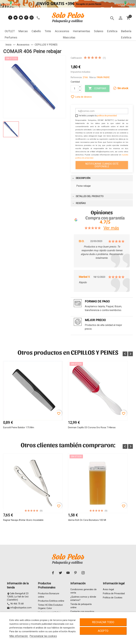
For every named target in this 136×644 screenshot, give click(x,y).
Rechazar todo (103, 622)
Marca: (93, 77)
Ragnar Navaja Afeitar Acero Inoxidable (23, 520)
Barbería (126, 31)
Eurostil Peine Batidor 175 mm (19, 427)
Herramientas (82, 31)
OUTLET (10, 31)
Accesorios (62, 31)
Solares (99, 31)
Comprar (97, 89)
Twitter (16, 18)
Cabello (36, 31)
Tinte (48, 31)
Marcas (23, 31)
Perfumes (11, 37)
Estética (112, 31)
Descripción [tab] (81, 178)
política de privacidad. (107, 116)
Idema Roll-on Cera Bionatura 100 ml (87, 520)
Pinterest (26, 18)
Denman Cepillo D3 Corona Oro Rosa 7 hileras (92, 427)
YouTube (21, 18)
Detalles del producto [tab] (88, 196)
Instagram (32, 18)
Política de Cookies (113, 598)
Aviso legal (108, 590)
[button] (125, 354)
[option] (33, 402)
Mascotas (69, 37)
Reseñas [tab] (79, 203)
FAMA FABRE (103, 77)
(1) (104, 58)
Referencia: (76, 77)
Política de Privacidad (114, 594)
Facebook (10, 18)
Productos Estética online (51, 601)
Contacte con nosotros (82, 612)
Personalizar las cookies (43, 636)
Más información (19, 636)
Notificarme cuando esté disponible (102, 165)
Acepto (103, 631)
